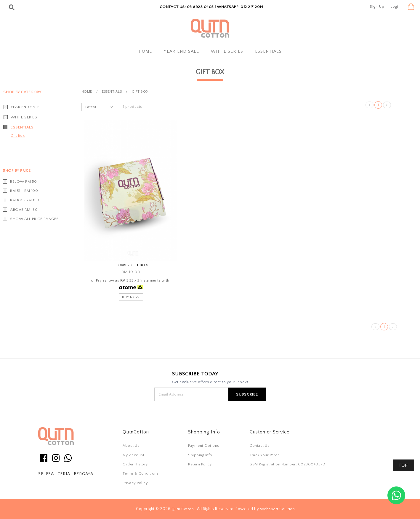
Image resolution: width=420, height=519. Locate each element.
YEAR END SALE (181, 52)
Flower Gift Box (131, 265)
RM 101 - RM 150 (25, 200)
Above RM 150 (24, 210)
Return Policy (200, 464)
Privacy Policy (135, 483)
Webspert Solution (278, 509)
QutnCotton (136, 432)
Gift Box (18, 136)
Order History (135, 464)
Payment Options (204, 446)
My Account (133, 455)
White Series (227, 52)
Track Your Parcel (265, 455)
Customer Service (270, 432)
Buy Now (131, 297)
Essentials (268, 52)
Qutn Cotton (183, 509)
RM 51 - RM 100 (24, 191)
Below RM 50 (24, 181)
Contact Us (259, 446)
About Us (131, 446)
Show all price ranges (35, 219)
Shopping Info (204, 432)
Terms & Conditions (141, 473)
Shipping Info (200, 455)
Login (396, 7)
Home (145, 52)
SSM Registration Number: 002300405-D (287, 464)
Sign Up (377, 7)
